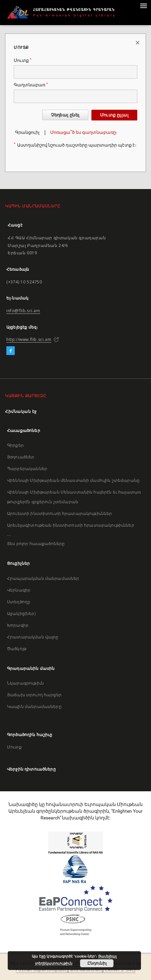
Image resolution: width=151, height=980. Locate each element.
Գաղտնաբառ (31, 85)
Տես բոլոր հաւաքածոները (36, 544)
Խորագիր (18, 625)
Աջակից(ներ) (21, 613)
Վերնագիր (19, 590)
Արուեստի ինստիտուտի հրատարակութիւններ (60, 513)
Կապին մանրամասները (34, 706)
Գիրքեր (15, 445)
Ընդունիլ (97, 963)
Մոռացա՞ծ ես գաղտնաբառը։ (84, 132)
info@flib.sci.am (23, 311)
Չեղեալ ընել (65, 115)
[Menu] (143, 5)
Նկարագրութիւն (25, 683)
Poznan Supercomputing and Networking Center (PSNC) (76, 970)
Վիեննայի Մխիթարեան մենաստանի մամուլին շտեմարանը (73, 480)
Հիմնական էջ (21, 411)
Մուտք (23, 60)
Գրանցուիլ (27, 132)
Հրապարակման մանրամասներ (43, 578)
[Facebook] (11, 351)
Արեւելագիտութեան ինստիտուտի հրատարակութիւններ (71, 525)
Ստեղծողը (19, 602)
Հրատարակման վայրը (33, 637)
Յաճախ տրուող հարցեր (34, 695)
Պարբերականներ (27, 469)
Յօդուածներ (21, 457)
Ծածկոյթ (17, 649)
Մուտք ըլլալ (114, 115)
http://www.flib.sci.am (29, 339)
